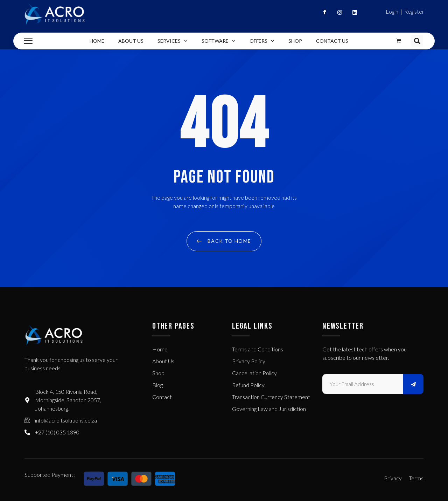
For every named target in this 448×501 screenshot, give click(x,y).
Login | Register (405, 11)
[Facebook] (322, 14)
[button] (417, 41)
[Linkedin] (352, 14)
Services (173, 41)
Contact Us (332, 41)
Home (97, 41)
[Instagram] (337, 14)
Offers (262, 41)
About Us (131, 41)
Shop (295, 41)
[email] (363, 384)
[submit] (413, 384)
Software (219, 41)
